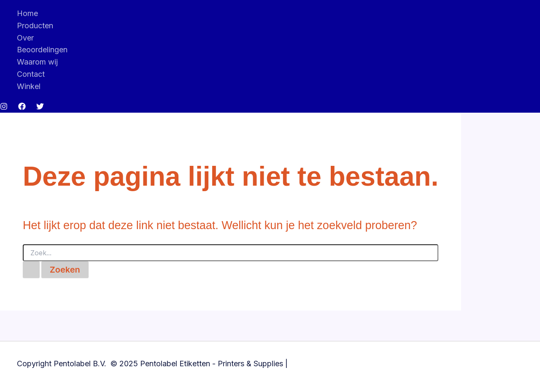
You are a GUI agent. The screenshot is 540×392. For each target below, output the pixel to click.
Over (25, 38)
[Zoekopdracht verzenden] (31, 270)
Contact (31, 74)
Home (27, 13)
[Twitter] (40, 107)
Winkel (29, 86)
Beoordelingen (42, 50)
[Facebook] (22, 107)
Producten (35, 26)
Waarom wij (37, 62)
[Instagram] (4, 107)
